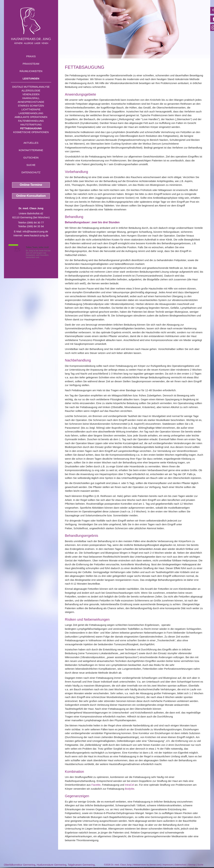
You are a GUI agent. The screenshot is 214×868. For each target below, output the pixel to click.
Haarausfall (31, 98)
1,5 (17, 249)
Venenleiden (31, 94)
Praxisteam (31, 64)
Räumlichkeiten (31, 71)
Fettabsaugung (31, 128)
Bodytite (130, 789)
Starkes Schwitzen (31, 106)
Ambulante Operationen (31, 117)
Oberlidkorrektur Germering (20, 865)
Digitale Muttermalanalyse (31, 87)
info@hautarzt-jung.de (35, 231)
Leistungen (31, 78)
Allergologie (31, 91)
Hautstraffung (31, 125)
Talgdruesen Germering (81, 865)
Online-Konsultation (31, 196)
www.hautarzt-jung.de (36, 235)
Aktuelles (31, 143)
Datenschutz (31, 172)
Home (68, 57)
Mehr (44, 257)
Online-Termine (31, 185)
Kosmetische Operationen (31, 132)
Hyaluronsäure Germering (51, 865)
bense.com (155, 865)
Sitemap (192, 865)
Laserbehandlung (31, 113)
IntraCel (130, 785)
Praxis (31, 56)
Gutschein (31, 158)
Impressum (168, 865)
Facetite (96, 785)
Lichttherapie (31, 109)
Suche (31, 165)
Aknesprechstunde (31, 102)
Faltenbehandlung (31, 121)
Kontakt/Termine (31, 150)
